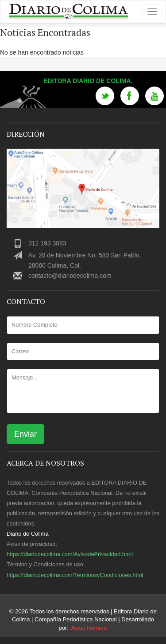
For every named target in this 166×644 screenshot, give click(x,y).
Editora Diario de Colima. (88, 81)
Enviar (25, 434)
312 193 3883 (47, 243)
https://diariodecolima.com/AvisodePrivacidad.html (70, 554)
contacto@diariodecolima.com (70, 276)
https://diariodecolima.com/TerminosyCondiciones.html (75, 575)
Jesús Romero (89, 628)
